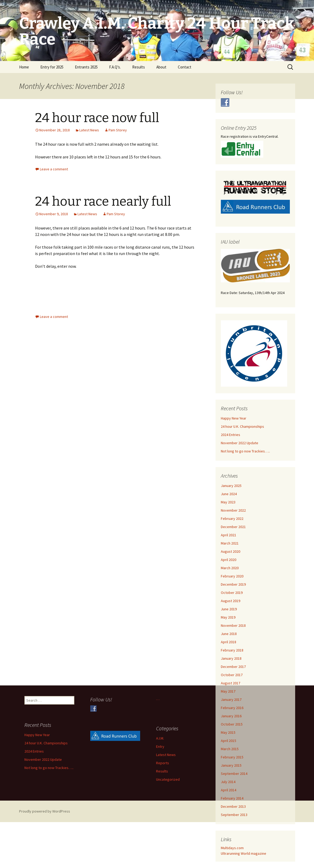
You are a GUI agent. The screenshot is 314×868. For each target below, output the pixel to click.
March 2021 (230, 543)
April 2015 (229, 741)
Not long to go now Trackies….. (245, 451)
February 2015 (232, 757)
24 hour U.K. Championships (242, 426)
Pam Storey (118, 130)
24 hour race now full (97, 118)
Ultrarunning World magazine (244, 853)
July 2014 (228, 782)
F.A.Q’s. (115, 67)
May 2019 (228, 617)
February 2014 (232, 798)
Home (24, 67)
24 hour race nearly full (103, 201)
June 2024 (229, 494)
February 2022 (232, 519)
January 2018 (231, 658)
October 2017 (232, 675)
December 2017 (233, 667)
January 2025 (231, 486)
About (161, 67)
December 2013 (233, 806)
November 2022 (233, 510)
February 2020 (232, 576)
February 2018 (232, 650)
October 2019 (232, 593)
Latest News (89, 130)
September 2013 (234, 815)
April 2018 (229, 642)
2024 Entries (231, 435)
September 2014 (234, 774)
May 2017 (228, 691)
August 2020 (231, 551)
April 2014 (229, 790)
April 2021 (229, 535)
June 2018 (229, 634)
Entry (160, 746)
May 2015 (228, 732)
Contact (185, 67)
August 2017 (231, 683)
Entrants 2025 (86, 67)
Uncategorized (168, 779)
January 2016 (231, 716)
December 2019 (233, 584)
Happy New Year (234, 418)
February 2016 (232, 708)
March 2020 (230, 568)
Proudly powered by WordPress (45, 811)
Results (139, 67)
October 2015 (232, 724)
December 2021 (233, 527)
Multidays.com (232, 848)
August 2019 (231, 601)
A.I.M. (160, 738)
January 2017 (231, 699)
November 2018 (233, 625)
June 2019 (229, 609)
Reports (163, 763)
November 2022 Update (240, 443)
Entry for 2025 (52, 67)
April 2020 (229, 560)
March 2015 (230, 749)
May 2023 (228, 502)
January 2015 (231, 765)
